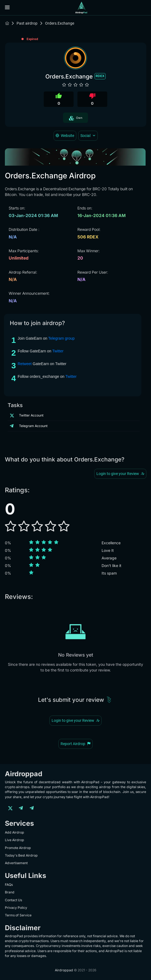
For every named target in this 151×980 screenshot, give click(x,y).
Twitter (58, 351)
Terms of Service (18, 915)
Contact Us (13, 900)
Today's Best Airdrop (21, 855)
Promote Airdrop (18, 848)
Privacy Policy (16, 908)
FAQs (9, 885)
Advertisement (16, 863)
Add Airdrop (15, 832)
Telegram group (62, 338)
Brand (10, 892)
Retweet (25, 364)
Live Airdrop (15, 840)
